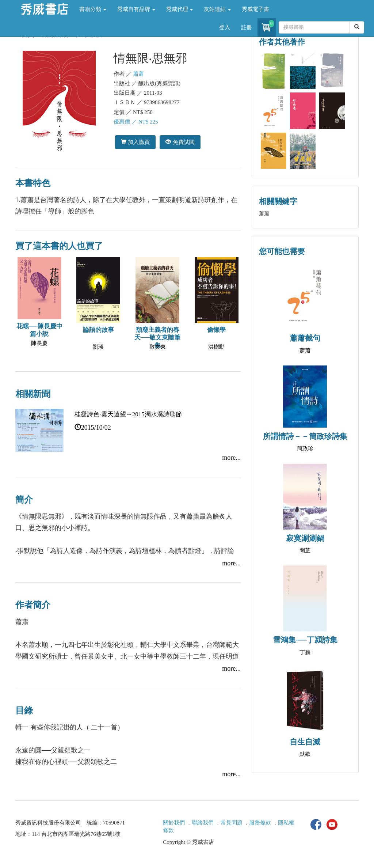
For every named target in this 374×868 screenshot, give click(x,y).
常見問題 (232, 823)
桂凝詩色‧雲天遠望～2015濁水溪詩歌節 (128, 414)
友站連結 (217, 9)
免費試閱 (180, 142)
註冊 (247, 27)
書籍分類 (93, 9)
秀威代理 (180, 9)
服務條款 (260, 823)
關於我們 (174, 823)
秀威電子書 (255, 9)
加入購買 (135, 142)
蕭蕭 (138, 74)
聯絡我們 (203, 823)
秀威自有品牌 (136, 9)
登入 (225, 27)
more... (231, 458)
